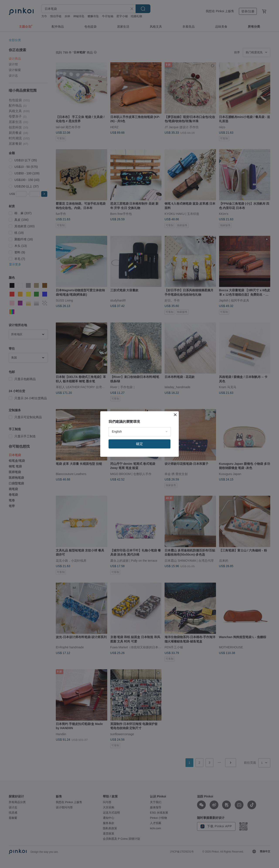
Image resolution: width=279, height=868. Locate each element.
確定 (139, 444)
